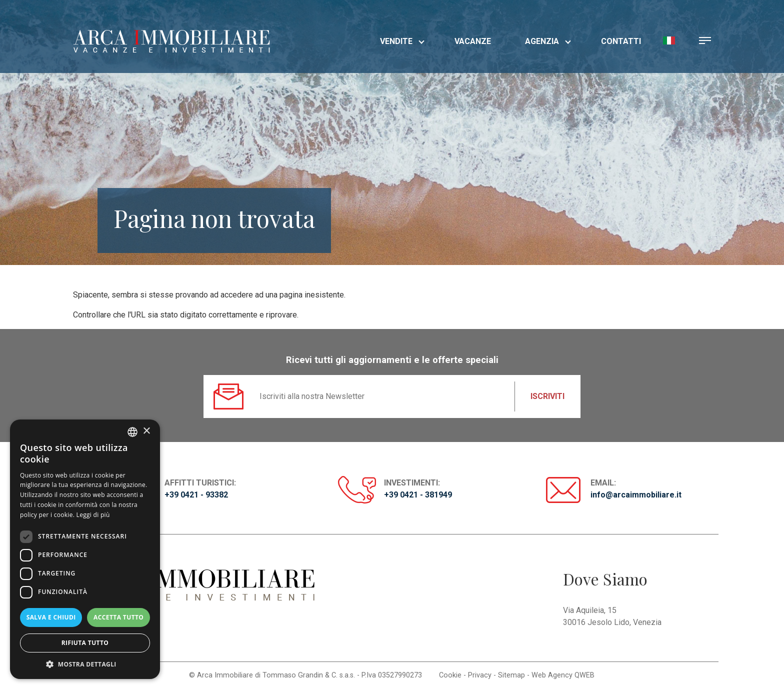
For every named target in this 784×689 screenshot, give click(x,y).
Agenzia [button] (548, 41)
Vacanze (473, 41)
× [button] (146, 431)
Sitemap (511, 675)
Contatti (621, 41)
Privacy (480, 675)
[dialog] (85, 549)
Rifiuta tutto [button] (85, 643)
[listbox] (132, 432)
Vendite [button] (402, 41)
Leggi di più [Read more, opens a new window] (93, 515)
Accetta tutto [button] (118, 617)
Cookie (450, 675)
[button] (669, 40)
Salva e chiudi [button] (51, 617)
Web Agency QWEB (563, 675)
